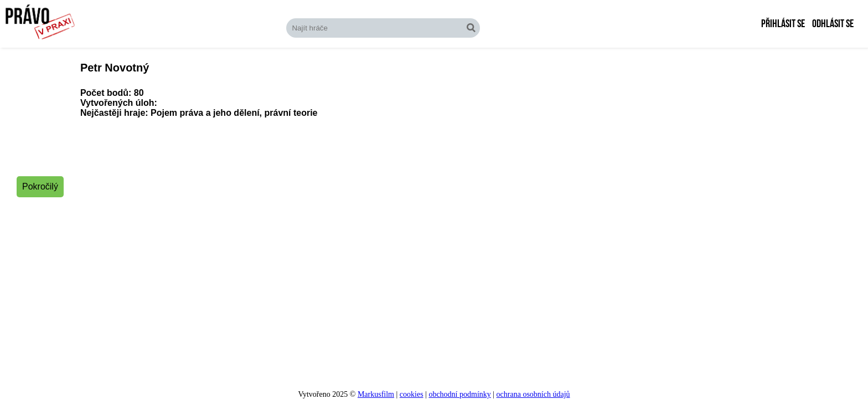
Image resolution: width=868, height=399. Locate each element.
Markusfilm (376, 394)
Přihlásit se (783, 24)
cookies (412, 394)
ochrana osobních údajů (533, 394)
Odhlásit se (833, 24)
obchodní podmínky (459, 394)
